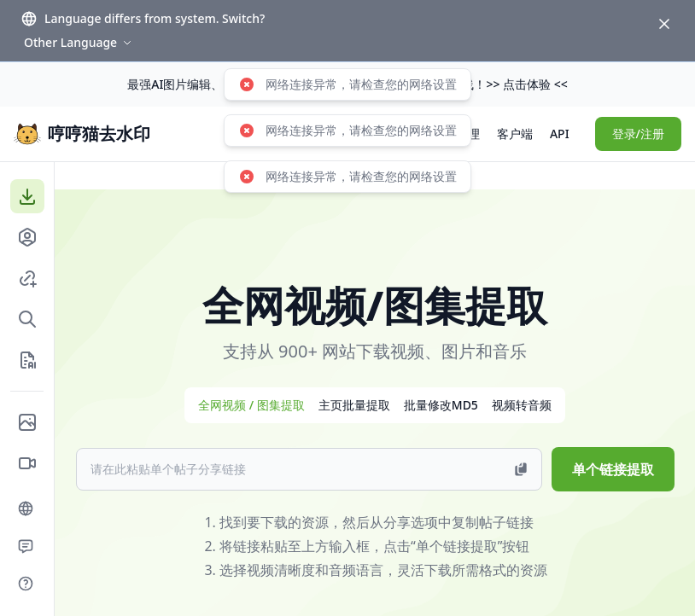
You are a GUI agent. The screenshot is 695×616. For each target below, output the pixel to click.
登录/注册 (638, 134)
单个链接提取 (613, 469)
